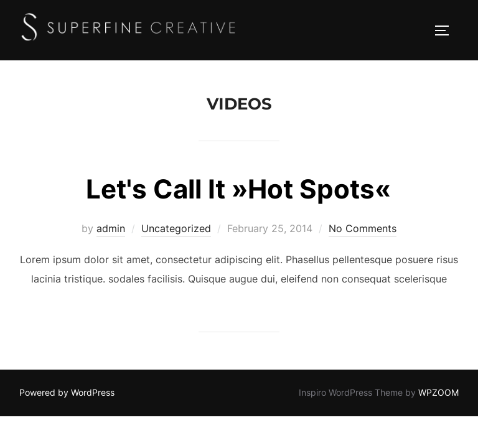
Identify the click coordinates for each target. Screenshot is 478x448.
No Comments (363, 228)
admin (111, 228)
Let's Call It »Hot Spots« (238, 189)
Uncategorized (176, 228)
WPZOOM (438, 392)
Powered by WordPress (67, 392)
